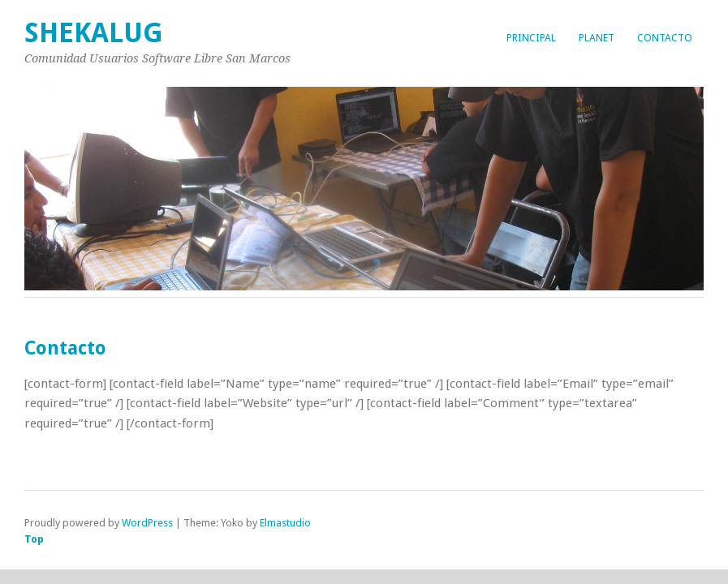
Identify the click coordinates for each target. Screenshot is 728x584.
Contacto (665, 38)
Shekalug (94, 33)
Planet (597, 38)
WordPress (147, 523)
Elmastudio (285, 523)
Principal (531, 38)
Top (34, 539)
